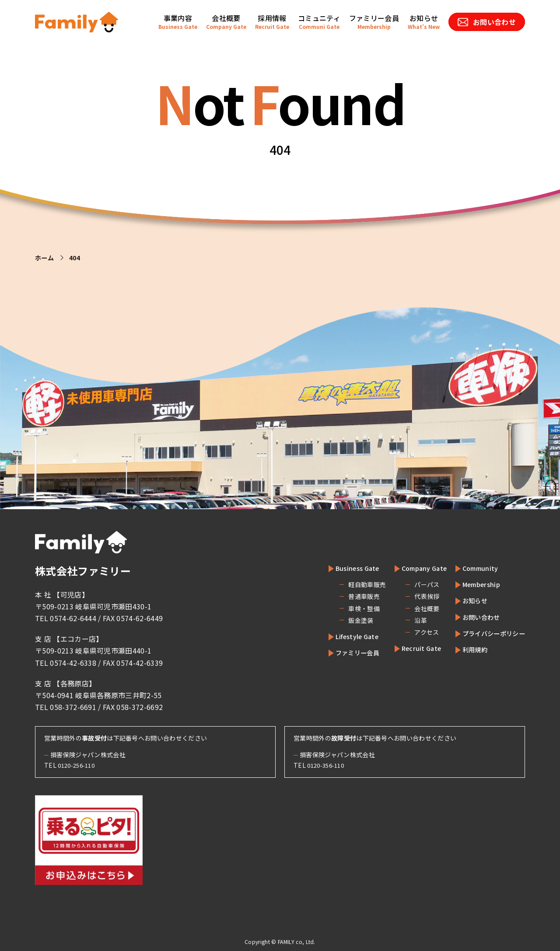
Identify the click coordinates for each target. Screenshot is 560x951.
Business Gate (343, 568)
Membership (475, 584)
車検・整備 (345, 608)
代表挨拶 (409, 596)
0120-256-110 (79, 765)
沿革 (403, 620)
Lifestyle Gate (343, 636)
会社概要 (409, 608)
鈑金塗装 (341, 620)
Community (473, 568)
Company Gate (411, 568)
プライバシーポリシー (489, 633)
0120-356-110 (328, 765)
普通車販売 (345, 596)
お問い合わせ (475, 617)
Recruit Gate (407, 648)
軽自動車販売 (348, 584)
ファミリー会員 (343, 652)
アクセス (409, 632)
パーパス (409, 584)
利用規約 (468, 649)
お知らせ (468, 600)
